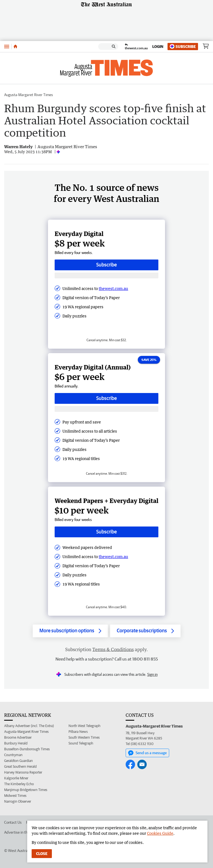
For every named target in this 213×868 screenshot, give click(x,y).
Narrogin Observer (18, 801)
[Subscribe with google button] (106, 275)
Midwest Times (15, 796)
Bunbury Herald (16, 743)
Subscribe (183, 46)
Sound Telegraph (81, 743)
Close (42, 854)
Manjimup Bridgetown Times (26, 790)
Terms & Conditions (113, 649)
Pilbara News (78, 732)
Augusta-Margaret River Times (29, 95)
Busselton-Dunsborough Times (27, 749)
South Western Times (84, 737)
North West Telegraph (84, 726)
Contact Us (13, 822)
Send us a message (147, 753)
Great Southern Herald (20, 766)
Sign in (152, 674)
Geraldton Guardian (18, 761)
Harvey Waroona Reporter (23, 772)
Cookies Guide (160, 833)
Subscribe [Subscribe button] (106, 265)
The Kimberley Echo (19, 784)
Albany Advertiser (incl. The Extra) (29, 726)
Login (158, 47)
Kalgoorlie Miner (16, 778)
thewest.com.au (113, 288)
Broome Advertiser (18, 737)
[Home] (15, 47)
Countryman (13, 755)
